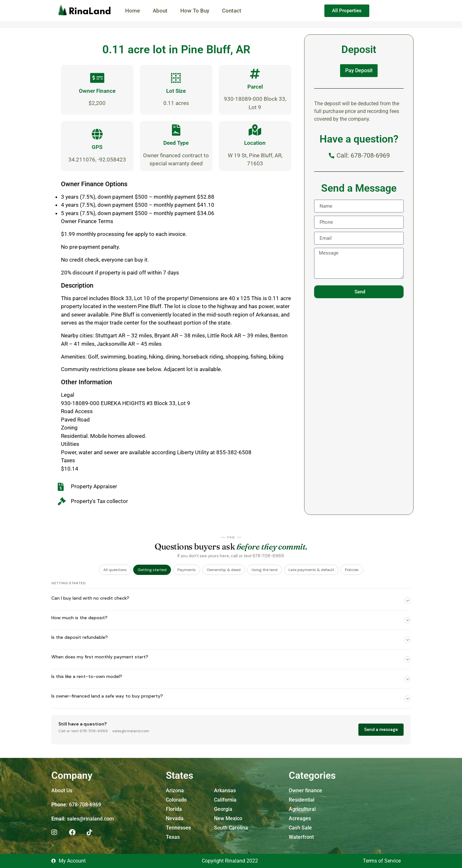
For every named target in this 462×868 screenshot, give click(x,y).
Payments (187, 570)
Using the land (265, 570)
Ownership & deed (224, 570)
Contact (232, 11)
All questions (115, 570)
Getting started (152, 570)
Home (133, 11)
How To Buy (195, 11)
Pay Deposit (359, 70)
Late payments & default (311, 570)
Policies (352, 570)
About (160, 11)
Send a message (381, 729)
